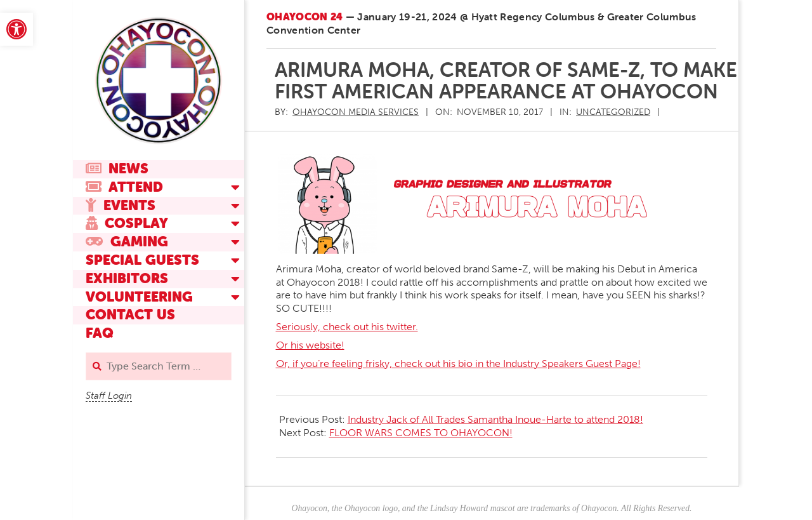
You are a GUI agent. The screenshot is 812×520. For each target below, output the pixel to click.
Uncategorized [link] (613, 112)
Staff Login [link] (109, 396)
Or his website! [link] (310, 345)
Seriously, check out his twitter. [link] (347, 327)
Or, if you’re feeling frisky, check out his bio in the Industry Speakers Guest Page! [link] (458, 363)
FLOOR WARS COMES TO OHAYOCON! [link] (421, 433)
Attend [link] (124, 187)
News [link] (117, 169)
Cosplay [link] (127, 223)
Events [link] (121, 205)
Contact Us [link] (130, 315)
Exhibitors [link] (127, 278)
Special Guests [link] (142, 260)
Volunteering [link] (139, 297)
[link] (16, 29)
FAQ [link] (100, 333)
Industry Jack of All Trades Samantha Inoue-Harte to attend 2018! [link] (495, 419)
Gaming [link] (127, 242)
